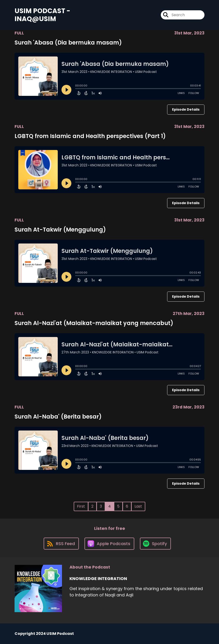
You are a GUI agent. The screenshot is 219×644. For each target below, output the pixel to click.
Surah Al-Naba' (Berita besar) (58, 417)
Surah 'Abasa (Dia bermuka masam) (68, 43)
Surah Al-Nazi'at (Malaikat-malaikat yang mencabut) (94, 323)
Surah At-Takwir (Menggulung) (60, 230)
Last (138, 506)
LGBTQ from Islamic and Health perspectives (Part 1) (90, 136)
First (81, 506)
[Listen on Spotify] (155, 544)
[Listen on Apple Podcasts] (109, 544)
